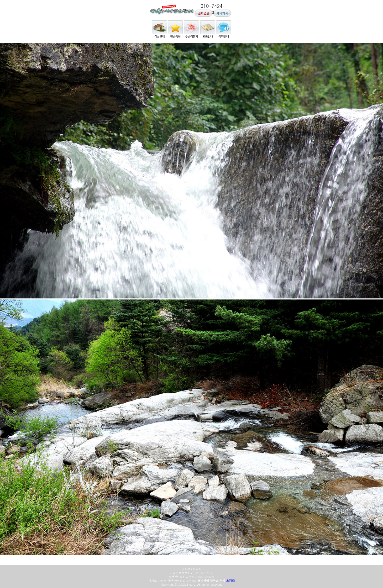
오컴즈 (230, 581)
